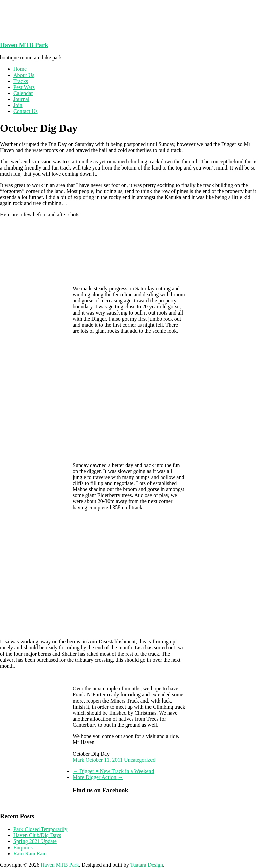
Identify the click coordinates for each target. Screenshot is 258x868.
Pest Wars (24, 87)
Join (18, 105)
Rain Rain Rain (30, 853)
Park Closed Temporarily (40, 829)
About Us (24, 75)
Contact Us (26, 111)
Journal (21, 99)
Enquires (23, 847)
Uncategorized (140, 760)
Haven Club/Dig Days (37, 835)
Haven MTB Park (24, 45)
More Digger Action (98, 777)
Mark (78, 760)
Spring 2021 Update (35, 841)
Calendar (23, 93)
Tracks (21, 81)
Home (20, 69)
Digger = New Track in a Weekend (113, 771)
